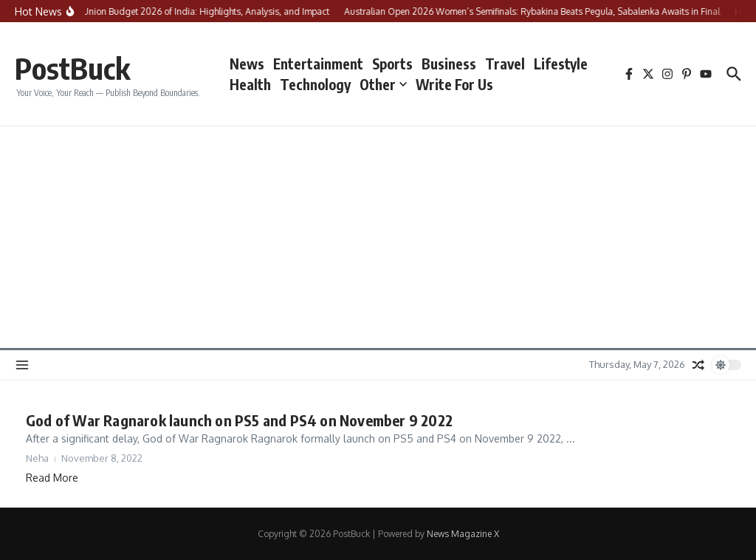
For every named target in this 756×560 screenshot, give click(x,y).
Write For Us (454, 84)
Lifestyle (561, 64)
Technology (315, 84)
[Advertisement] (378, 237)
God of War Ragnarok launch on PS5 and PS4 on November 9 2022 (239, 420)
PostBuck (72, 68)
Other (383, 84)
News (247, 64)
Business (449, 64)
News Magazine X (463, 534)
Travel (505, 64)
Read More (52, 478)
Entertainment (318, 64)
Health (250, 84)
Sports (392, 64)
